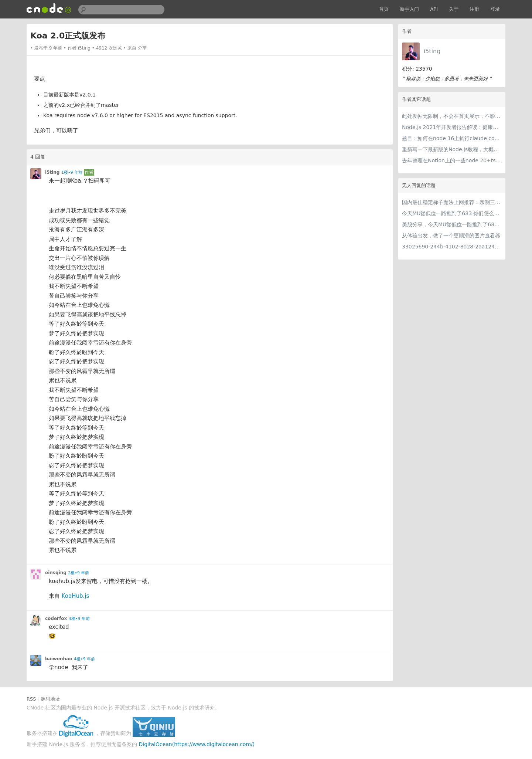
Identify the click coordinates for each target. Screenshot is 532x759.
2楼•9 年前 (79, 573)
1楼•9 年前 (72, 172)
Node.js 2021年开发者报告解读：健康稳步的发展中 (452, 127)
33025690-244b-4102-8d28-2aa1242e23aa (452, 247)
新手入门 (409, 9)
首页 (384, 9)
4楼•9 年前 (84, 659)
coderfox (56, 619)
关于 (454, 9)
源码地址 (50, 699)
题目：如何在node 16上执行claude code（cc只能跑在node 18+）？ (452, 138)
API (434, 9)
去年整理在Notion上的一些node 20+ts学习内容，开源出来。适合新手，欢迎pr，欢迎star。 (452, 160)
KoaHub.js (76, 596)
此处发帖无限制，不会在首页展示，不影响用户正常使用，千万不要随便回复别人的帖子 (452, 116)
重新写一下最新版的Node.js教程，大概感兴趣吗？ (452, 149)
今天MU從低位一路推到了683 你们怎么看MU (452, 213)
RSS (31, 699)
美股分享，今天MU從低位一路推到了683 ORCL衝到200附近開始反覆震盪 (452, 224)
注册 (474, 9)
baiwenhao (59, 659)
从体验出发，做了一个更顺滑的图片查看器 (451, 236)
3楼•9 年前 (79, 619)
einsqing (56, 573)
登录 (495, 9)
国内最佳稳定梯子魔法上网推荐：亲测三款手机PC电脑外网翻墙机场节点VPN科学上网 (452, 202)
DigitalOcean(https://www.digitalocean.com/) (197, 744)
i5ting (432, 51)
